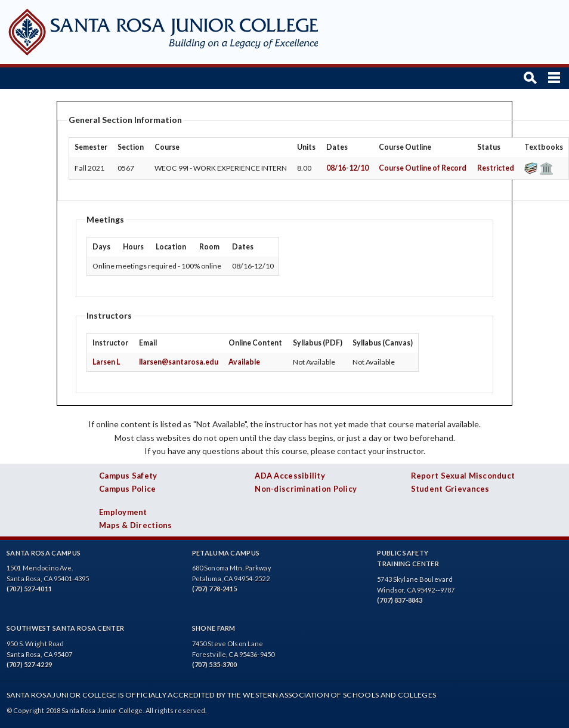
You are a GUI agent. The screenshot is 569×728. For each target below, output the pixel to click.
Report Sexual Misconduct (463, 476)
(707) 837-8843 (400, 600)
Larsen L (106, 362)
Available (244, 362)
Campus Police (128, 489)
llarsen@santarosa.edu (179, 362)
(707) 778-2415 (215, 589)
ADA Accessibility (290, 476)
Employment (123, 512)
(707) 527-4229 (29, 664)
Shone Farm (214, 628)
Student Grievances (450, 489)
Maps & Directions (136, 525)
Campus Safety (128, 476)
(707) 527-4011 (29, 589)
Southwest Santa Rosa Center (65, 628)
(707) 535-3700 (215, 664)
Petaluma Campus (226, 553)
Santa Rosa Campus (44, 553)
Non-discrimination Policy (306, 489)
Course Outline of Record (423, 168)
